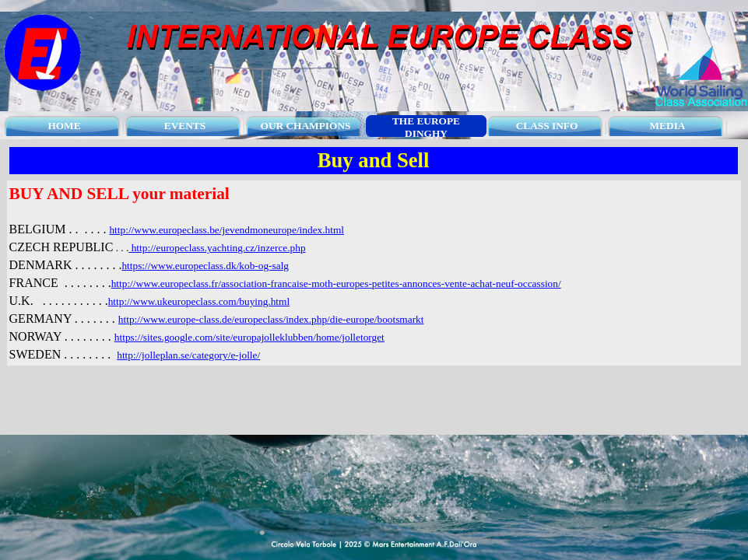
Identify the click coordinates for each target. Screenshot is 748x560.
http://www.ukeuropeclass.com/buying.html (199, 301)
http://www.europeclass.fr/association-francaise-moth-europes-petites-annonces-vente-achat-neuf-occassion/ (336, 283)
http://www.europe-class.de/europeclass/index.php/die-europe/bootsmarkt (271, 319)
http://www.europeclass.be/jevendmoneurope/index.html (227, 230)
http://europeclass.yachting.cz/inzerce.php (219, 248)
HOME (64, 126)
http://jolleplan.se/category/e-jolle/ (188, 355)
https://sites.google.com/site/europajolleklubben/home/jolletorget (249, 337)
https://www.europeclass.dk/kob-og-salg (205, 266)
